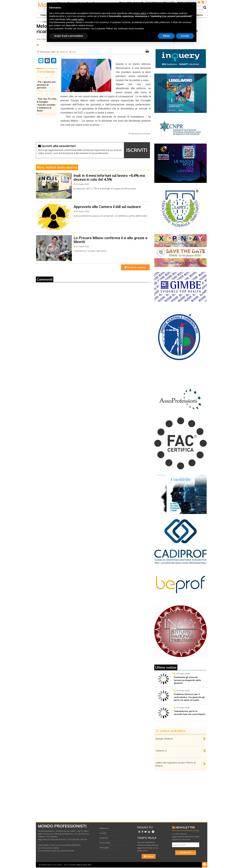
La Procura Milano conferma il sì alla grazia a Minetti (111, 240)
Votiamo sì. (161, 751)
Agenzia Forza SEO (84, 865)
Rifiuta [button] (166, 36)
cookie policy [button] (77, 19)
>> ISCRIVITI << (186, 853)
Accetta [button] (185, 36)
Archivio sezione (135, 267)
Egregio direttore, (164, 739)
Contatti (103, 833)
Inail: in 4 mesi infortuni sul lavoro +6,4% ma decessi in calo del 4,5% (109, 177)
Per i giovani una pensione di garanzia (46, 85)
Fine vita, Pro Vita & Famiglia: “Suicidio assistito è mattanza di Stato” (47, 105)
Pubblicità (104, 838)
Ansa (74, 52)
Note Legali (104, 848)
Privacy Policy (105, 843)
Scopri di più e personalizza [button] (69, 36)
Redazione (104, 828)
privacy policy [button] (140, 13)
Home (38, 22)
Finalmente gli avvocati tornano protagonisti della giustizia (187, 680)
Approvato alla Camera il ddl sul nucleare (107, 207)
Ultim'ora (64, 52)
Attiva (149, 856)
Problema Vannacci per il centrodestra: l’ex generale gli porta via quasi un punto (189, 697)
